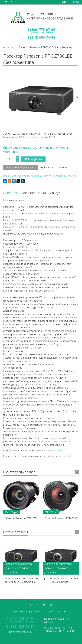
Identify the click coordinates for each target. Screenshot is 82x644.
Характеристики (34, 193)
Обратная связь (35, 612)
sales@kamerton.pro (20, 632)
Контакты (61, 612)
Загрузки (57, 193)
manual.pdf (64, 456)
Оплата (49, 612)
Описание (10, 193)
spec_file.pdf (59, 451)
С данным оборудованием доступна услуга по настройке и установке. (40, 176)
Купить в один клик (21, 167)
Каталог (12, 47)
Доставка (19, 612)
